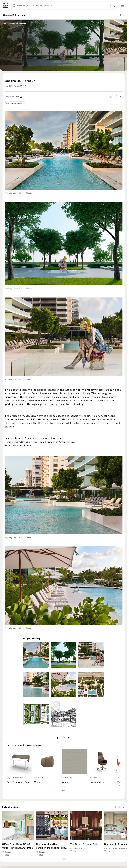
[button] (63, 790)
